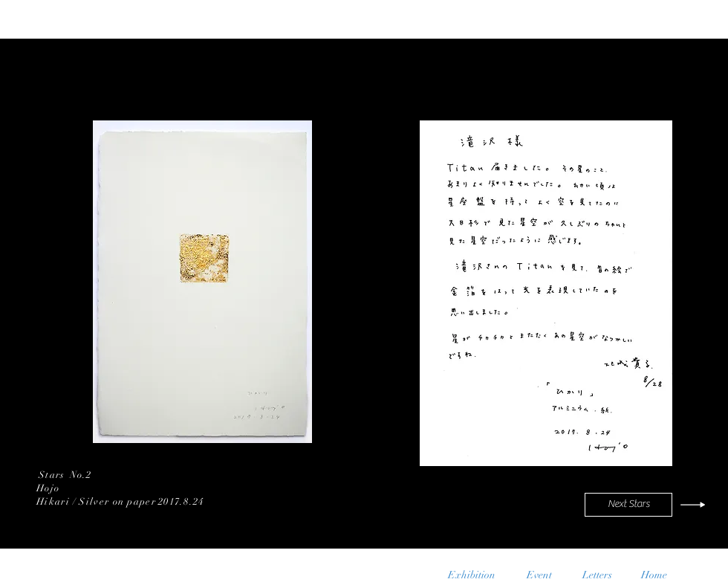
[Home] (654, 575)
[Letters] (597, 575)
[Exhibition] (472, 575)
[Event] (539, 575)
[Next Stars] (628, 505)
